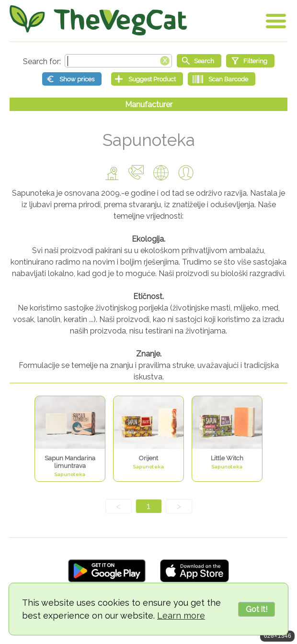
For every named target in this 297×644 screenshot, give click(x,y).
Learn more (181, 616)
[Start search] (199, 61)
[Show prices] (72, 79)
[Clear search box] (165, 60)
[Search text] (118, 61)
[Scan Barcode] (222, 79)
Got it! (257, 609)
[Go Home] (98, 20)
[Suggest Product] (147, 79)
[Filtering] (250, 61)
